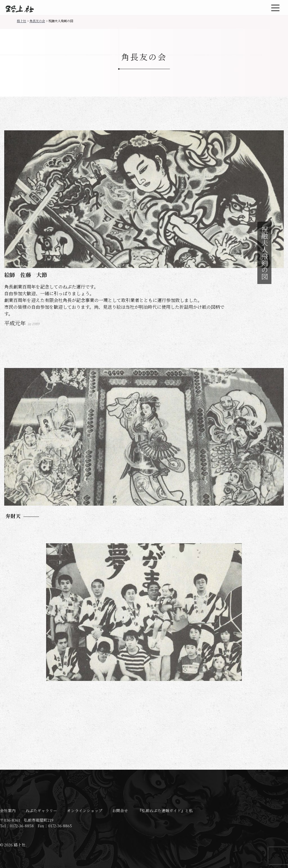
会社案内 (8, 810)
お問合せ (120, 810)
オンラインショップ (85, 810)
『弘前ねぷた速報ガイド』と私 (165, 810)
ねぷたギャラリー (41, 810)
